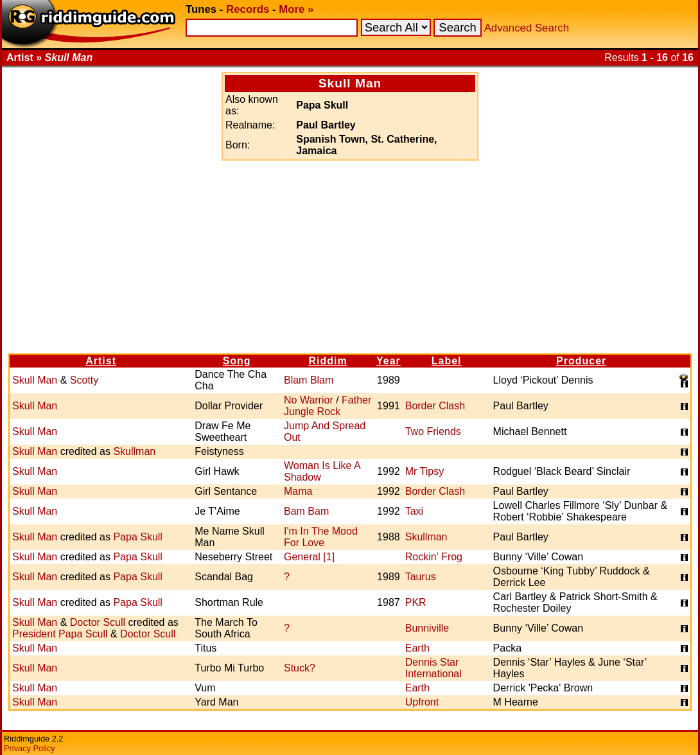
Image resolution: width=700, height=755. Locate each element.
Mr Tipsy (424, 471)
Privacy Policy (30, 748)
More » (296, 9)
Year (389, 361)
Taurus (421, 577)
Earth (417, 648)
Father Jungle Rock (328, 406)
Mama (298, 491)
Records (248, 9)
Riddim (328, 361)
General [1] (309, 557)
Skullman (134, 451)
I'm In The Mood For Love (321, 537)
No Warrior (309, 400)
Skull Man (35, 380)
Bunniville (427, 628)
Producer (581, 361)
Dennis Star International (433, 668)
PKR (416, 602)
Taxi (414, 511)
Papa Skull (138, 537)
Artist (101, 361)
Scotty (84, 380)
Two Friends (433, 431)
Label (447, 361)
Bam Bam (306, 511)
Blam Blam (309, 380)
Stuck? (300, 668)
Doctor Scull (98, 622)
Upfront (422, 702)
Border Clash (435, 406)
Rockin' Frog (434, 557)
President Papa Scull (60, 634)
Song (237, 361)
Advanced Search (527, 28)
